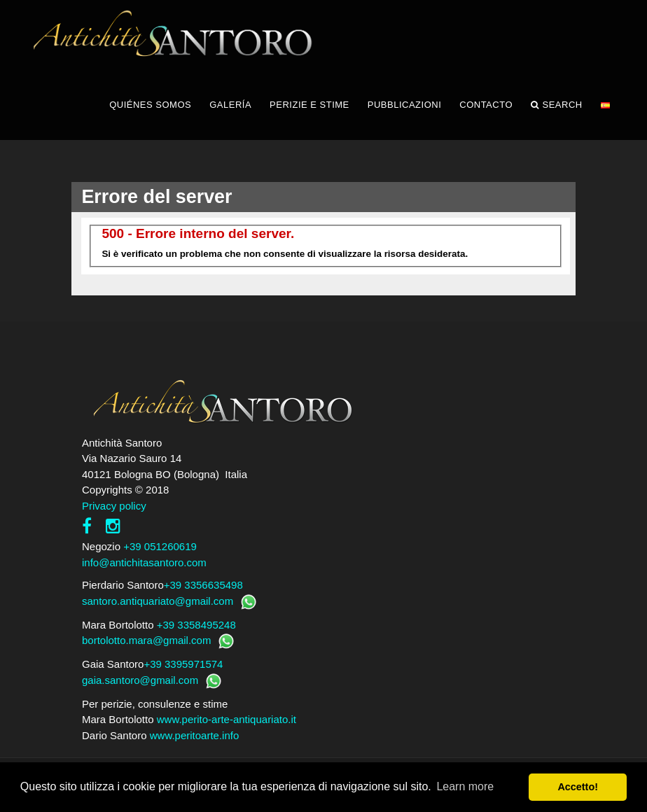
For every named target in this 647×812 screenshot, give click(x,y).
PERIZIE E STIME (309, 105)
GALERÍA (230, 105)
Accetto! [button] (578, 787)
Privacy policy (114, 506)
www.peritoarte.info (195, 735)
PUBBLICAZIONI (404, 105)
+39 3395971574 (183, 664)
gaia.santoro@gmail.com (140, 680)
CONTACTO (486, 105)
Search (557, 105)
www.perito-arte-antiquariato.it (227, 719)
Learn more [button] (465, 786)
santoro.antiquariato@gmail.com (158, 601)
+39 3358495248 (196, 625)
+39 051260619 (160, 546)
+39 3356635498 (203, 585)
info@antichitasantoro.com (144, 562)
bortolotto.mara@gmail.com (146, 640)
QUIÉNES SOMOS (150, 105)
